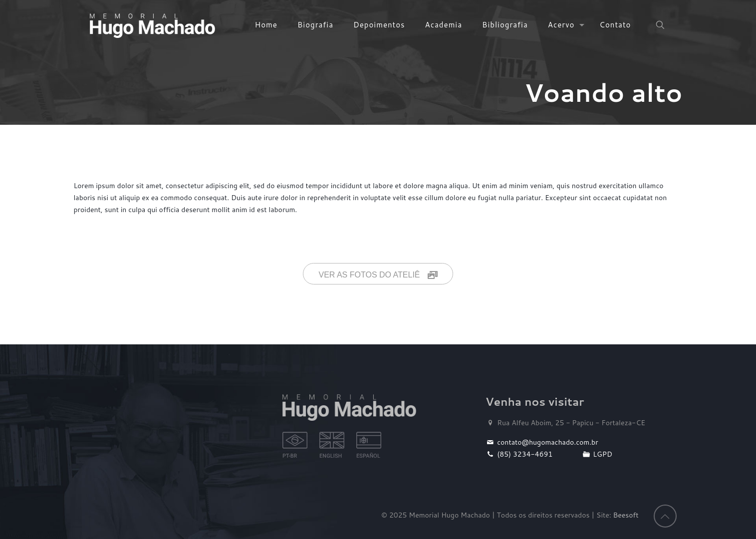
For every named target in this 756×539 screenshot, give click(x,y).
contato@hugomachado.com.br (542, 442)
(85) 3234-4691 (519, 454)
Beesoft (626, 515)
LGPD (597, 454)
